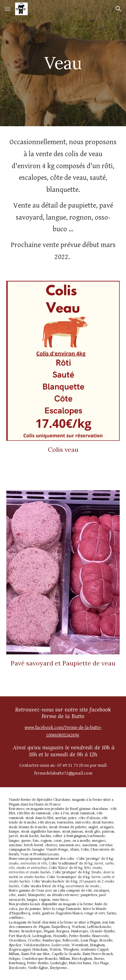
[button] (8, 9)
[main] (63, 63)
